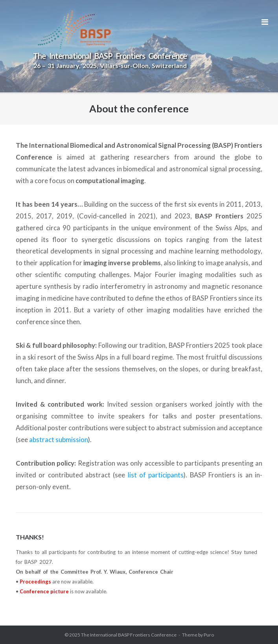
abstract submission (59, 439)
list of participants (156, 475)
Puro (209, 635)
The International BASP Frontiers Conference (129, 635)
